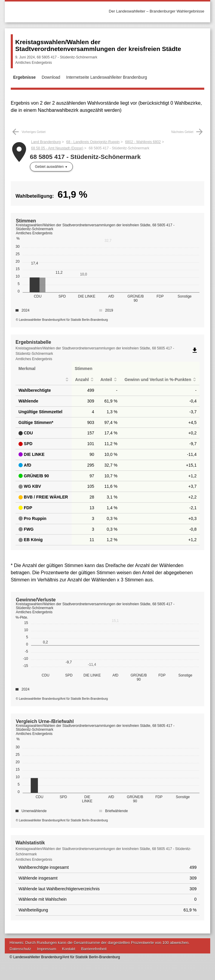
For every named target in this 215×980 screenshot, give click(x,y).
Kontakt (69, 949)
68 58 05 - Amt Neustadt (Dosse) (57, 148)
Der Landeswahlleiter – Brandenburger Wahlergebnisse (156, 11)
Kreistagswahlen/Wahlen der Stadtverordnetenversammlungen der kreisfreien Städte (98, 45)
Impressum (47, 949)
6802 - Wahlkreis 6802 (143, 142)
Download (51, 77)
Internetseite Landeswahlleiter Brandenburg (107, 77)
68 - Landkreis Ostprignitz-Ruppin (93, 142)
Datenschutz (20, 949)
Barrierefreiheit (94, 949)
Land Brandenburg (46, 142)
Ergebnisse (24, 77)
